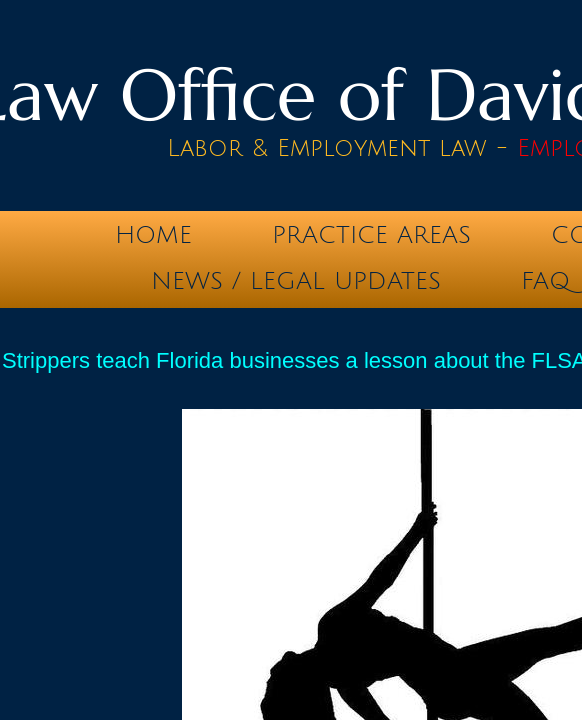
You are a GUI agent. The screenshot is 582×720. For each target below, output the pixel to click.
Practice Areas (371, 235)
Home (153, 235)
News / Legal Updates (296, 281)
